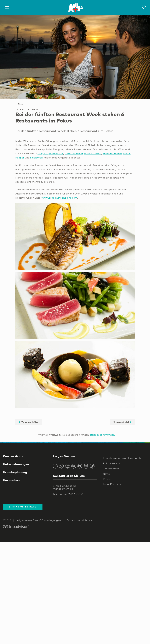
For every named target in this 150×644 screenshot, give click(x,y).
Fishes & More (93, 153)
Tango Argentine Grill (50, 153)
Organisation (111, 468)
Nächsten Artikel (122, 422)
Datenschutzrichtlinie (80, 520)
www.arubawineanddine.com (60, 198)
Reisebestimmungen (102, 435)
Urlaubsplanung (15, 472)
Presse (107, 479)
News (19, 104)
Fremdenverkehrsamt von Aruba (123, 458)
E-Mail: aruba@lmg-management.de (65, 487)
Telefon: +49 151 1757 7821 (68, 494)
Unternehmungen (16, 464)
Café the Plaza (74, 153)
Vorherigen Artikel (28, 422)
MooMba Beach (112, 153)
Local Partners (112, 484)
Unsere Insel (12, 480)
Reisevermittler (112, 463)
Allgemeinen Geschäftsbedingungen (39, 520)
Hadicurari (37, 158)
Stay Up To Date (23, 507)
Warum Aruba (14, 456)
